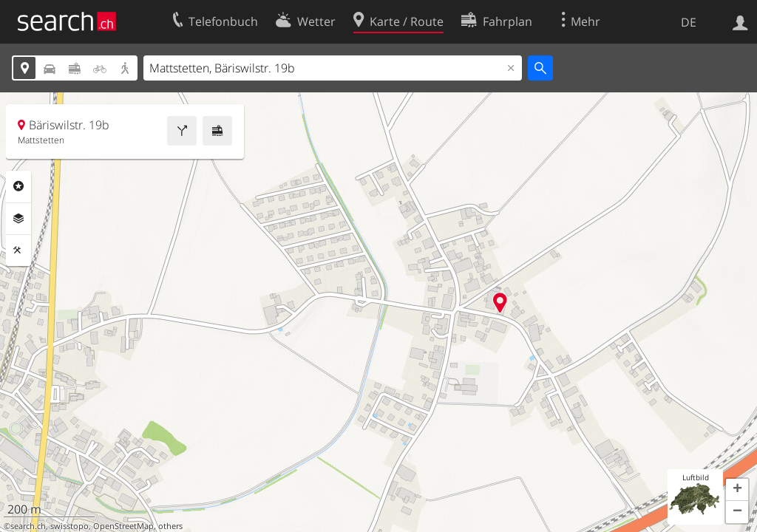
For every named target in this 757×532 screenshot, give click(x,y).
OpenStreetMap (123, 526)
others (170, 526)
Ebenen (18, 219)
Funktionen (18, 250)
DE (689, 22)
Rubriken (18, 186)
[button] (737, 490)
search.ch (28, 526)
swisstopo (69, 526)
